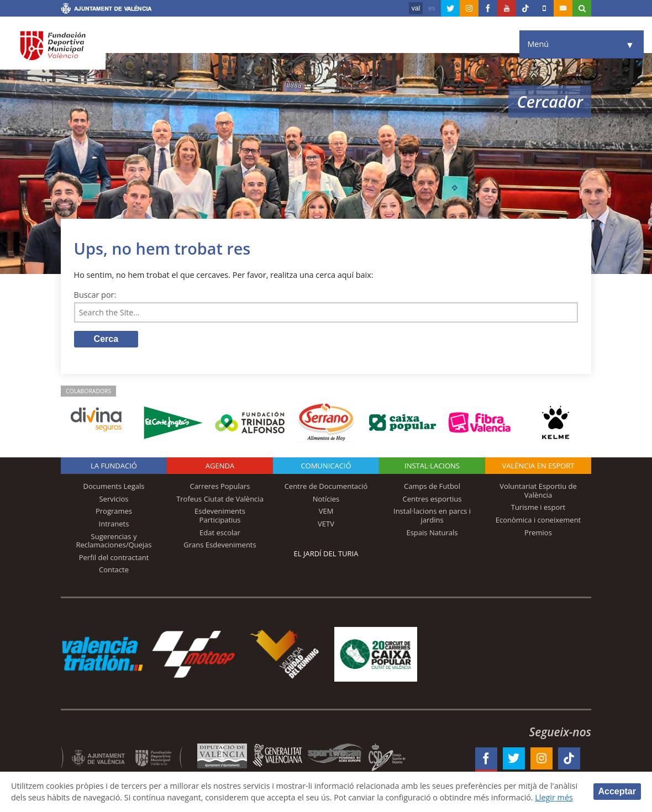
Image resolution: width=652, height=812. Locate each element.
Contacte (114, 570)
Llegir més (557, 797)
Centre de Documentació (326, 487)
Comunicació (326, 466)
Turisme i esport (538, 508)
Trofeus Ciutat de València (220, 499)
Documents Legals (114, 487)
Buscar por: (95, 295)
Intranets (114, 524)
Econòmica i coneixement (538, 520)
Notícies (326, 499)
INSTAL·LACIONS (432, 466)
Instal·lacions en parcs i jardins (432, 516)
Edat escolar (220, 532)
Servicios (114, 499)
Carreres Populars (220, 487)
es (432, 8)
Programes (114, 512)
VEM (326, 512)
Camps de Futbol (432, 487)
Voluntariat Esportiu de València (538, 491)
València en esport (538, 466)
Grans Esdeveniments (220, 545)
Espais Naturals (432, 532)
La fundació (114, 466)
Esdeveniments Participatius (220, 516)
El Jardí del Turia (326, 554)
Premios (538, 532)
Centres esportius (432, 499)
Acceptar (617, 791)
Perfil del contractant (114, 557)
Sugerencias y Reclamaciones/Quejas (114, 541)
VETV (326, 524)
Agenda (220, 466)
